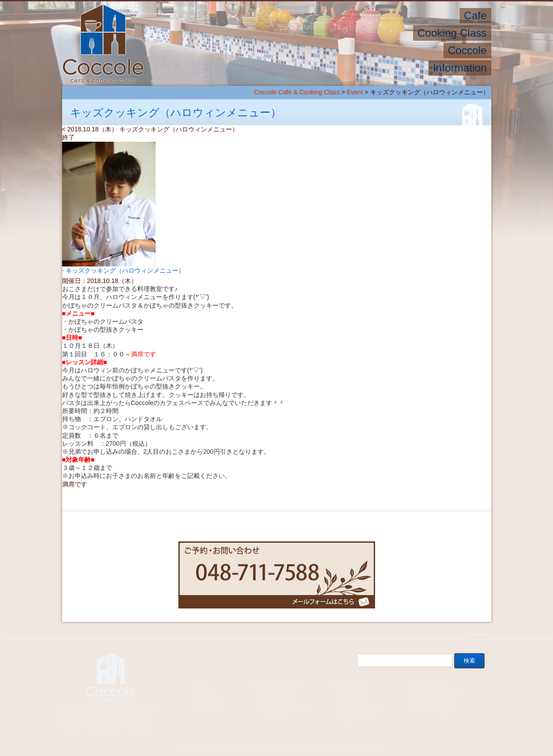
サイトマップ (431, 711)
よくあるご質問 (360, 711)
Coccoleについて (437, 694)
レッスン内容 (276, 694)
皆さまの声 (354, 703)
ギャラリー (354, 694)
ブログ (347, 719)
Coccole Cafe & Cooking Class (297, 92)
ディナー (208, 703)
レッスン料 (273, 703)
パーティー (211, 711)
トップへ (476, 634)
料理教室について (283, 711)
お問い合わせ (431, 703)
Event (355, 92)
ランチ (205, 694)
